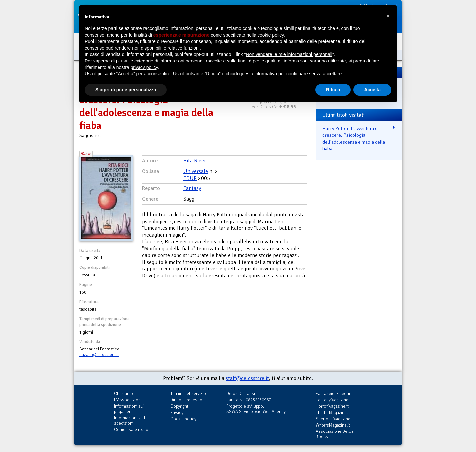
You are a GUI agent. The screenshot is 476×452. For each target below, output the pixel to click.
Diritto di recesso (186, 400)
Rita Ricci (194, 161)
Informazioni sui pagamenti (129, 409)
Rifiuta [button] (333, 90)
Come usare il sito (131, 429)
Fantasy (192, 188)
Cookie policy (183, 419)
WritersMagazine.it (333, 425)
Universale (196, 171)
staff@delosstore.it (247, 378)
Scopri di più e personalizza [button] (126, 90)
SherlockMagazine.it (335, 419)
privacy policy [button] (144, 67)
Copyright (179, 406)
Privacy (177, 412)
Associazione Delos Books (335, 434)
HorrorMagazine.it (332, 406)
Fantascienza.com (333, 394)
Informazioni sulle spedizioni (131, 420)
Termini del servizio (188, 394)
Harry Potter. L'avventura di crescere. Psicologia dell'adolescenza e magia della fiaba (354, 139)
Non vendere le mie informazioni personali (289, 54)
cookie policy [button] (271, 35)
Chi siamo (123, 394)
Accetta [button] (372, 90)
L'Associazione (128, 400)
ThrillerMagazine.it (333, 412)
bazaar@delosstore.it (99, 355)
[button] (388, 16)
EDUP (190, 178)
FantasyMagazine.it (334, 400)
